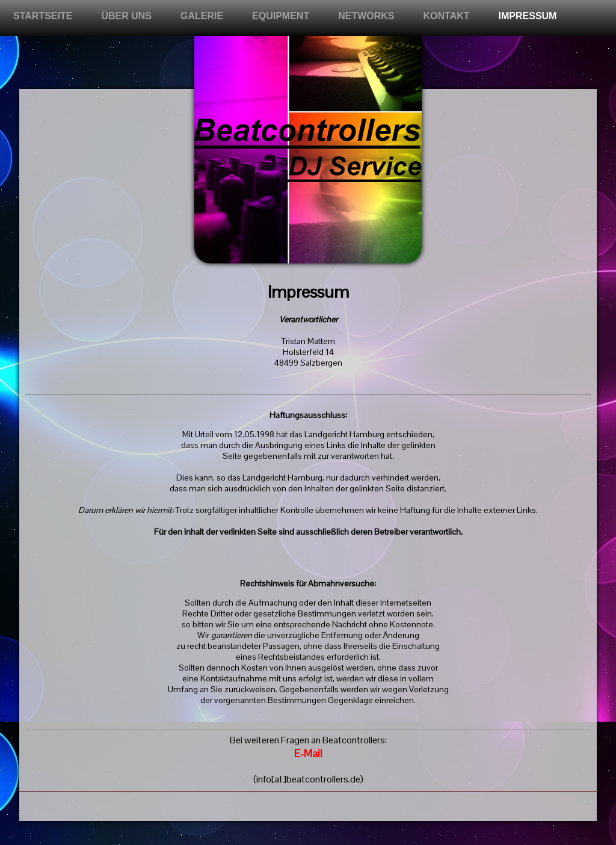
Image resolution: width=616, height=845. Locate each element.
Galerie (202, 16)
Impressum (528, 16)
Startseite (43, 16)
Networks (366, 16)
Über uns (126, 16)
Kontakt (447, 16)
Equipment (281, 16)
